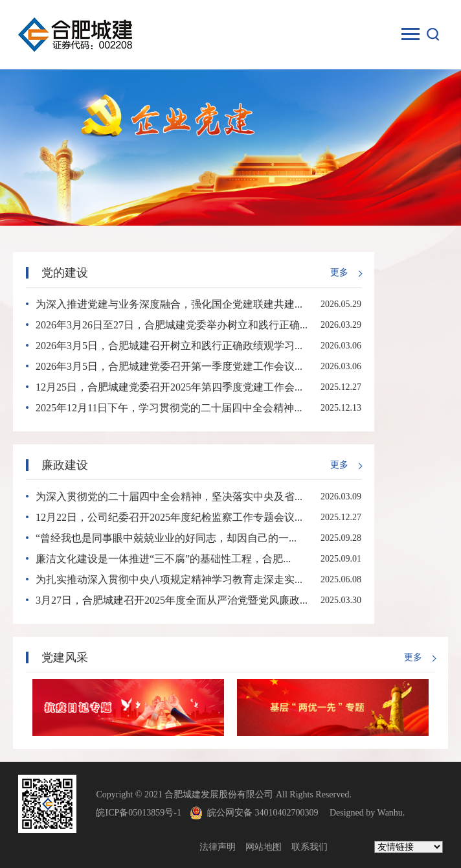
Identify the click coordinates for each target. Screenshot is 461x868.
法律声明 (218, 847)
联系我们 (309, 847)
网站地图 (264, 847)
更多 (339, 272)
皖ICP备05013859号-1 (138, 813)
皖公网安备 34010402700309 (267, 813)
